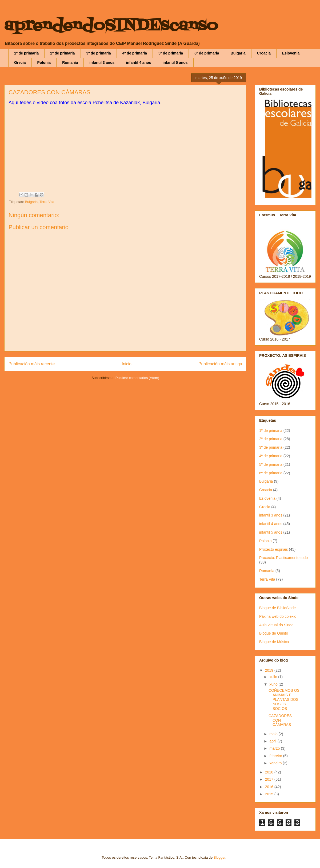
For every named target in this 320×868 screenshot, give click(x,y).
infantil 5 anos (175, 62)
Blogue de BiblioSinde (277, 608)
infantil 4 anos (138, 62)
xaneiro (276, 763)
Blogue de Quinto (274, 633)
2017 (270, 779)
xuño (274, 684)
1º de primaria (26, 53)
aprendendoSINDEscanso (111, 26)
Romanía (70, 62)
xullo (274, 677)
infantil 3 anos (102, 62)
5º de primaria (171, 53)
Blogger (219, 857)
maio (274, 734)
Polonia (44, 62)
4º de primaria (135, 53)
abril (273, 741)
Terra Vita (47, 202)
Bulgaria (238, 53)
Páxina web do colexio (278, 616)
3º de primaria (99, 53)
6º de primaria (207, 53)
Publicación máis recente (32, 364)
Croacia (264, 53)
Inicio (127, 364)
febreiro (276, 756)
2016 (270, 787)
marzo (275, 748)
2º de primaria (62, 53)
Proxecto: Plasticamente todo (283, 558)
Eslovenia (291, 53)
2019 (270, 670)
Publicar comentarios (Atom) (137, 378)
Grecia (20, 62)
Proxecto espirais (273, 549)
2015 (270, 794)
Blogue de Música (274, 642)
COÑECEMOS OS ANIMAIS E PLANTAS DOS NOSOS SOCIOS (284, 699)
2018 (270, 772)
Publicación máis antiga (220, 364)
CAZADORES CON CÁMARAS (280, 720)
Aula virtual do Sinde (276, 625)
